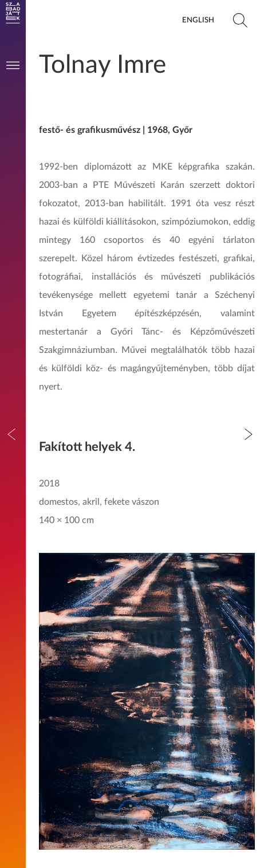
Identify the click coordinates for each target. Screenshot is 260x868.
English (198, 20)
